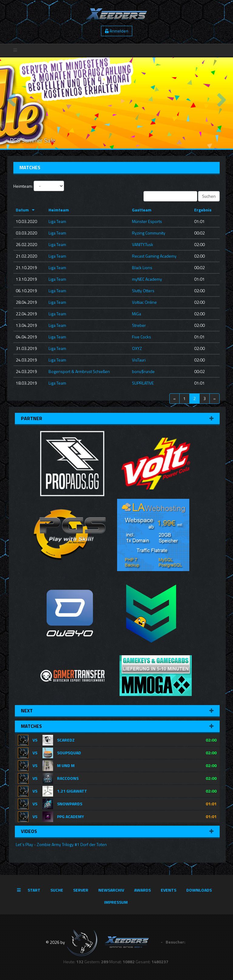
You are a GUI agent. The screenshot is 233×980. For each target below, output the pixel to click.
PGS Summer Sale (32, 140)
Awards (142, 890)
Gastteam (142, 210)
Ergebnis (203, 210)
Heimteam (59, 210)
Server (81, 890)
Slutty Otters (143, 291)
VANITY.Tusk (143, 244)
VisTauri (139, 360)
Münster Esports (147, 221)
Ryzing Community (149, 233)
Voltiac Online (144, 302)
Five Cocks (142, 337)
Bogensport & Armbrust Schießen (79, 371)
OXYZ (137, 348)
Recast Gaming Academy (154, 256)
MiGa (137, 314)
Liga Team (57, 221)
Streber (139, 325)
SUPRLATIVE (143, 383)
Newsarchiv (111, 890)
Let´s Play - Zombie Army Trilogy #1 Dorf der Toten (61, 844)
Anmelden (117, 31)
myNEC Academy (147, 279)
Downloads (199, 890)
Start (34, 890)
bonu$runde (143, 371)
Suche (57, 890)
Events (169, 890)
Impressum (116, 902)
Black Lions (142, 267)
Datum (22, 210)
